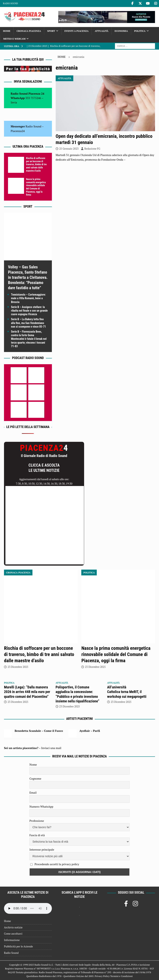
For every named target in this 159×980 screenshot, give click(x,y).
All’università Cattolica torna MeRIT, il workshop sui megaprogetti (127, 692)
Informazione (12, 940)
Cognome (35, 778)
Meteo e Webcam (14, 39)
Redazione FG (92, 149)
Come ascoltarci (13, 934)
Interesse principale (42, 849)
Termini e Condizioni (121, 976)
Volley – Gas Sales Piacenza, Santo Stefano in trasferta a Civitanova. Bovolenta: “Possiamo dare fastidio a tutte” (28, 277)
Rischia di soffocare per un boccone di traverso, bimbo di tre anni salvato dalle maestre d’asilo (36, 164)
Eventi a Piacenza (76, 31)
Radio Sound (10, 3)
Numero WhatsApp (41, 806)
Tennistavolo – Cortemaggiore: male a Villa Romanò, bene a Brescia (28, 298)
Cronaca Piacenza (29, 31)
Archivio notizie (13, 927)
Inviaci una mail (51, 748)
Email (33, 792)
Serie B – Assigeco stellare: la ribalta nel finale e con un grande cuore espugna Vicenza (29, 311)
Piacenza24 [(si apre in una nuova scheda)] (18, 131)
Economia (121, 31)
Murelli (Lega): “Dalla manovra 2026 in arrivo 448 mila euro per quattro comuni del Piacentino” (27, 692)
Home (7, 31)
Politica (140, 31)
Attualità (102, 31)
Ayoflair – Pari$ (90, 731)
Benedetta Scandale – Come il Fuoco (39, 731)
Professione (37, 821)
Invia (14, 102)
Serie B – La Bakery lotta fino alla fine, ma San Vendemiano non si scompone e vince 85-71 (28, 323)
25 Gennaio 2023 (69, 149)
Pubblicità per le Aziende (18, 946)
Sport (51, 31)
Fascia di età (37, 835)
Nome (33, 764)
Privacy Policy (102, 976)
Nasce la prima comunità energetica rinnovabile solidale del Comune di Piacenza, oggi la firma (36, 187)
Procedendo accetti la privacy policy (57, 864)
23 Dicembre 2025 (18, 667)
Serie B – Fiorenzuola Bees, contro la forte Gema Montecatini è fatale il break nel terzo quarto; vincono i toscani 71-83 (29, 339)
